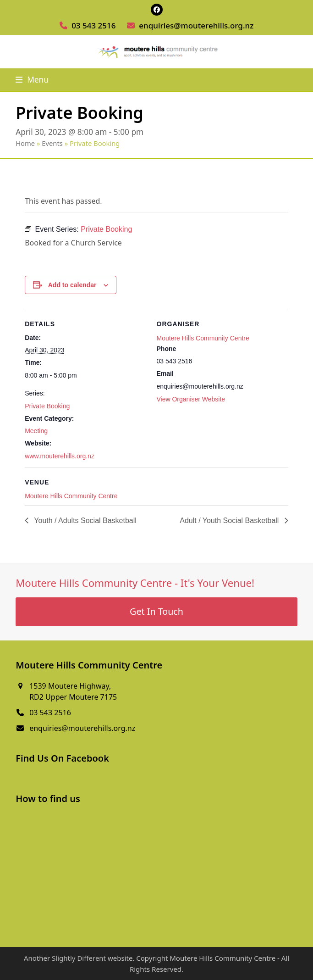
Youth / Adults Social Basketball (84, 521)
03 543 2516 (93, 25)
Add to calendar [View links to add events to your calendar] (72, 285)
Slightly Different (79, 958)
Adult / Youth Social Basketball (230, 521)
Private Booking (47, 406)
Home (25, 143)
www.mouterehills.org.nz (60, 456)
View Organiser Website (191, 399)
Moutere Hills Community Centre (203, 338)
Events (52, 143)
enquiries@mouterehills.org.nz (196, 25)
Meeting (36, 431)
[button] (32, 80)
